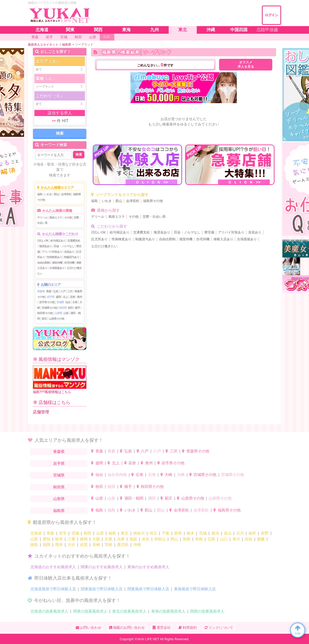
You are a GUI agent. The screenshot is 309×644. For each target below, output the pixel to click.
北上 (65, 297)
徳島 (34, 545)
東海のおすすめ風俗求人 (148, 567)
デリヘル (42, 217)
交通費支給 (74, 241)
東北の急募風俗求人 (129, 611)
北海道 (36, 533)
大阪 (96, 539)
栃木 (190, 533)
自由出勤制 (44, 263)
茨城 (203, 533)
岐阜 (59, 539)
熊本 (59, 545)
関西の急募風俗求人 (207, 611)
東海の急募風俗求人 (168, 611)
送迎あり (69, 252)
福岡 (47, 545)
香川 (236, 539)
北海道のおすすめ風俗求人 (53, 567)
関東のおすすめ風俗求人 (102, 567)
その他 (68, 217)
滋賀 (133, 539)
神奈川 (139, 533)
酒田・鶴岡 (134, 498)
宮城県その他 (49, 308)
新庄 (44, 319)
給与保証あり (58, 241)
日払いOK (43, 241)
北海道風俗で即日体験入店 (53, 589)
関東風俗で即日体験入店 (102, 589)
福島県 (59, 511)
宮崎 (108, 545)
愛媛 (261, 539)
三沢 (70, 291)
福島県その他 (153, 201)
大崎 (168, 475)
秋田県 (63, 308)
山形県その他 (56, 319)
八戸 (63, 291)
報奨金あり (46, 246)
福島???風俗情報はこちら (60, 380)
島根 (199, 539)
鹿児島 (123, 545)
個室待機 (57, 263)
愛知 (47, 539)
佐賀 (84, 545)
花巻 (72, 297)
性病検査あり (54, 257)
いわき (48, 194)
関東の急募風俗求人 (90, 611)
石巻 (75, 302)
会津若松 (66, 194)
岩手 (63, 533)
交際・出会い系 (154, 217)
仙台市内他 (117, 475)
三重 (71, 539)
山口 (224, 539)
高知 (248, 539)
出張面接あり (57, 268)
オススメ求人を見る (246, 65)
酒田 (152, 498)
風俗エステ (56, 217)
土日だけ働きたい (104, 246)
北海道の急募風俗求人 (49, 611)
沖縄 (137, 545)
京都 (108, 539)
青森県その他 (198, 451)
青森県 (41, 291)
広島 (211, 539)
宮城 (75, 533)
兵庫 (121, 539)
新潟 (215, 533)
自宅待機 (69, 263)
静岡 (84, 539)
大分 (71, 545)
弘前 (56, 291)
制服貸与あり (72, 257)
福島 (40, 194)
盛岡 (58, 297)
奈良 (146, 539)
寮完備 (209, 232)
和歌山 (160, 539)
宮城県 (60, 302)
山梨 (34, 539)
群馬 (178, 533)
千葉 (166, 533)
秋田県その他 (45, 313)
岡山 (174, 539)
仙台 (68, 302)
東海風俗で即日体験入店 (195, 589)
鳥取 (187, 539)
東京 (125, 533)
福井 (252, 533)
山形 (66, 313)
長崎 (96, 545)
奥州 (80, 297)
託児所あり (99, 239)
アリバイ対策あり (52, 252)
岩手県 (51, 297)
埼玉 (153, 533)
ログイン (272, 15)
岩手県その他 (47, 302)
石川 (240, 533)
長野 (265, 533)
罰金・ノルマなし (64, 246)
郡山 (56, 194)
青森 (49, 291)
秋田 (70, 308)
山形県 (58, 313)
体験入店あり (223, 239)
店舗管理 (41, 412)
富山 (228, 533)
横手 (78, 308)
